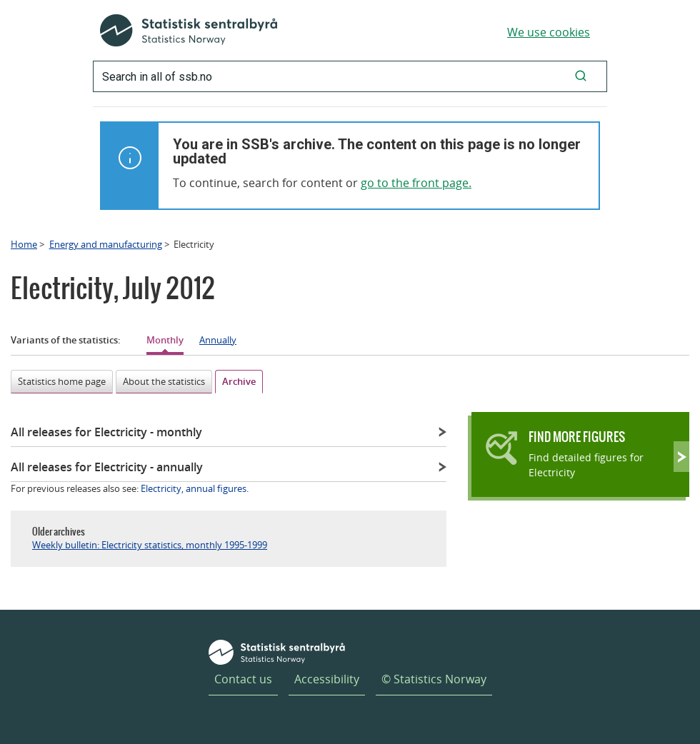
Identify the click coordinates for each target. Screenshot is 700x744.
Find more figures (577, 437)
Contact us (243, 679)
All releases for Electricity (106, 432)
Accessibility (327, 679)
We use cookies (549, 32)
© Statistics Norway (434, 679)
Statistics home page (62, 381)
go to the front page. (416, 183)
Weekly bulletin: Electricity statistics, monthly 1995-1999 (150, 545)
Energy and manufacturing (106, 244)
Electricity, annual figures (194, 488)
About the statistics (164, 381)
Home (24, 244)
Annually (218, 340)
